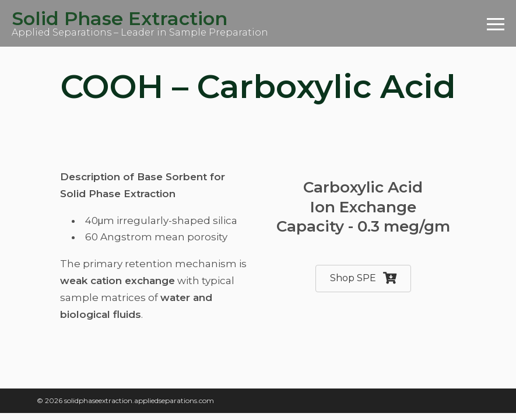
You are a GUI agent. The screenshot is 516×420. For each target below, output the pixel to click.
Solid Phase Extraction (120, 18)
